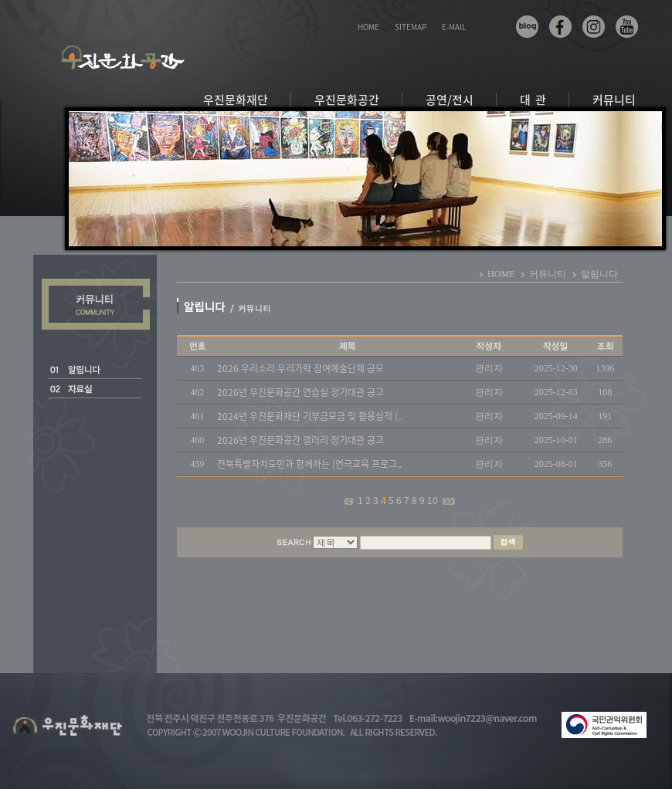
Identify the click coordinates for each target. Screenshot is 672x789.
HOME (368, 27)
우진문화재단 (236, 100)
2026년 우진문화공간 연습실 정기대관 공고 (300, 392)
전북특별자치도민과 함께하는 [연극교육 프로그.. (309, 464)
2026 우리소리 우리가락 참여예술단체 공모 (300, 368)
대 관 (533, 100)
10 (434, 500)
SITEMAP (411, 27)
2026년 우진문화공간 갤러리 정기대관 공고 (300, 440)
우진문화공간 (347, 100)
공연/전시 (450, 100)
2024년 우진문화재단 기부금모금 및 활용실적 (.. (310, 416)
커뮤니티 (614, 100)
